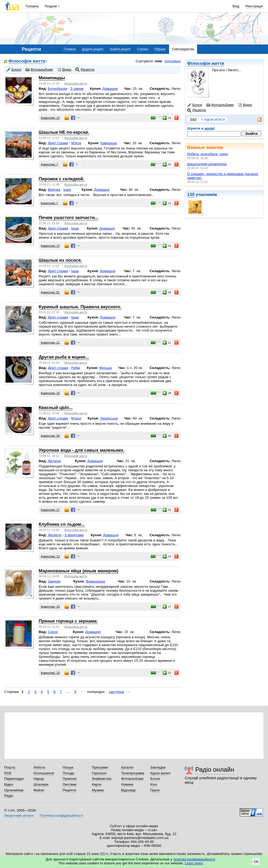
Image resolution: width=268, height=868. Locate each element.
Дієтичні (54, 461)
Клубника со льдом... (62, 524)
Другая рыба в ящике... (64, 357)
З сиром (77, 89)
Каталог (128, 767)
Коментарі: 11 (50, 343)
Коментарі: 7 (49, 164)
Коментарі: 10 (50, 673)
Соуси (53, 632)
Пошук (68, 767)
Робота (39, 767)
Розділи (51, 6)
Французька (95, 581)
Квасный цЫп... (56, 408)
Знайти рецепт (120, 49)
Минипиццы (52, 78)
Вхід (236, 6)
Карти (97, 784)
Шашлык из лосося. (60, 260)
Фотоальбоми (220, 105)
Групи (155, 790)
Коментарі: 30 (50, 436)
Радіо (9, 796)
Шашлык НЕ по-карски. (64, 132)
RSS (8, 773)
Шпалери (41, 784)
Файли (39, 790)
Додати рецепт (93, 49)
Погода (68, 773)
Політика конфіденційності (61, 816)
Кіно (154, 784)
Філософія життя (206, 63)
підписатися (213, 120)
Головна (32, 6)
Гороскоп (99, 773)
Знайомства (102, 779)
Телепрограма (133, 773)
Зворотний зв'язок (19, 816)
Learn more (194, 863)
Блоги (195, 105)
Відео (245, 105)
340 (193, 119)
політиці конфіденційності (194, 859)
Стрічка (143, 49)
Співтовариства (183, 49)
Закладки (158, 767)
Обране (160, 49)
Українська (109, 418)
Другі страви (58, 143)
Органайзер (14, 790)
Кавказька (109, 143)
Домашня (110, 89)
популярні (173, 61)
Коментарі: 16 (50, 393)
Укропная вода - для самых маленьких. (82, 450)
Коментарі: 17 (50, 510)
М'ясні (76, 143)
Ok (256, 862)
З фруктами (74, 535)
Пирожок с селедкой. (62, 179)
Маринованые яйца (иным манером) (79, 571)
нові (158, 61)
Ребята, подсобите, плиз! (208, 154)
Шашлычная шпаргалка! (207, 164)
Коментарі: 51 (50, 292)
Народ (39, 779)
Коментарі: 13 (50, 118)
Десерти (55, 535)
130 (191, 195)
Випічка (54, 190)
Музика (98, 790)
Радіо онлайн (215, 769)
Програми (100, 767)
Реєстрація (254, 6)
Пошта (10, 767)
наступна (116, 692)
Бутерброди (58, 89)
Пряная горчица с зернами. (68, 621)
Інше (67, 190)
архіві (210, 128)
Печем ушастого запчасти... (69, 218)
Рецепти (197, 110)
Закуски (54, 581)
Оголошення (44, 773)
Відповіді (129, 790)
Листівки (69, 784)
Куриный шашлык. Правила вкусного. (80, 307)
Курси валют (160, 773)
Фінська (105, 368)
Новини (127, 784)
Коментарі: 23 (50, 607)
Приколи (69, 779)
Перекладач (14, 779)
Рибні (76, 368)
